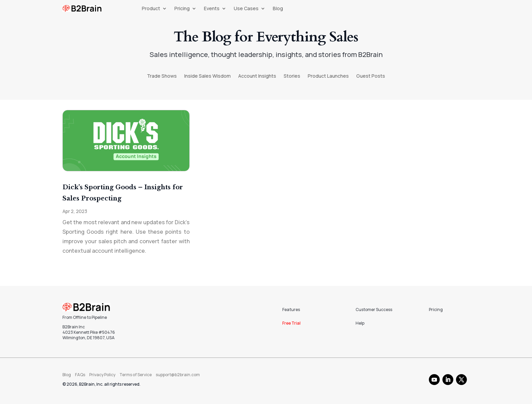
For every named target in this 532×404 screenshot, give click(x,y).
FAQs (80, 375)
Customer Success (374, 310)
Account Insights (257, 76)
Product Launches (328, 76)
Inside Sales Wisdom (207, 76)
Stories (292, 76)
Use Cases (246, 9)
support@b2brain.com (178, 375)
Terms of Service (136, 375)
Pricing (182, 9)
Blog (278, 9)
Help (360, 323)
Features (291, 310)
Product (151, 9)
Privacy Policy (102, 375)
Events (212, 9)
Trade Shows (162, 76)
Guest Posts (371, 76)
